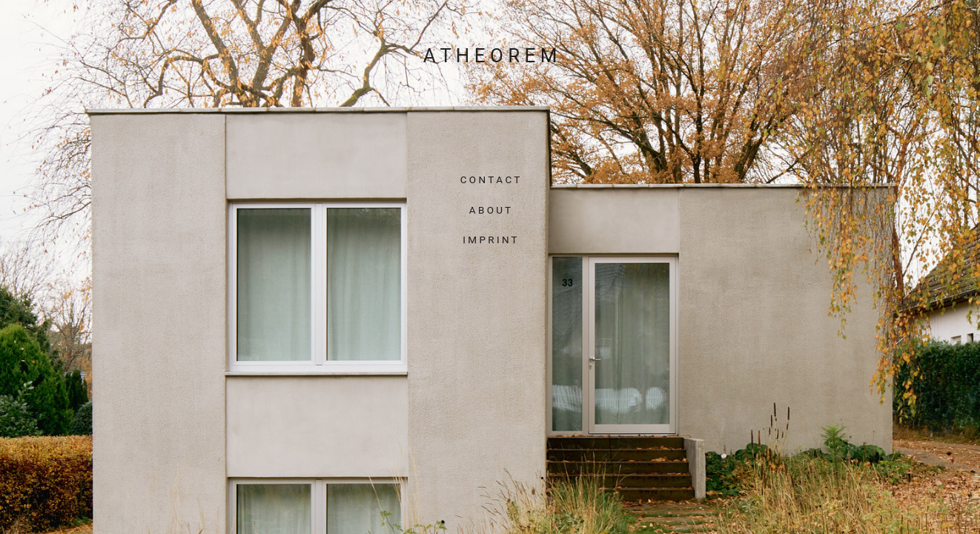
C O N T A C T (490, 180)
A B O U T (490, 210)
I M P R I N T (490, 240)
